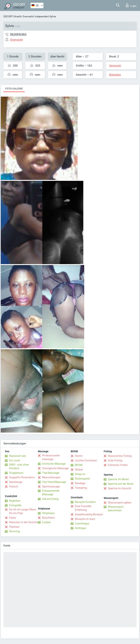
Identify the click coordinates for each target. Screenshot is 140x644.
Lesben (46, 522)
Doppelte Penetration (22, 477)
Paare (13, 518)
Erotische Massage (54, 464)
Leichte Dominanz (86, 460)
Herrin (79, 456)
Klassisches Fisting (120, 456)
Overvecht (28, 16)
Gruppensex (16, 473)
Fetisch (14, 487)
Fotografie (15, 505)
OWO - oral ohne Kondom (19, 466)
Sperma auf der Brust (121, 484)
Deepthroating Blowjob (89, 514)
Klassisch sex (17, 456)
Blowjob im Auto (85, 519)
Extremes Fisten (118, 465)
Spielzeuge (16, 482)
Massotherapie (51, 477)
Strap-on (80, 474)
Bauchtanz (48, 518)
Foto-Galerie (14, 89)
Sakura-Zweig (50, 499)
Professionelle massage (51, 457)
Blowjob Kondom (85, 502)
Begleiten (15, 501)
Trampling (81, 488)
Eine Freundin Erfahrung (83, 508)
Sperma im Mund (118, 479)
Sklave (79, 470)
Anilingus (81, 528)
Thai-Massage (51, 473)
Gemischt (115, 66)
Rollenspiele (82, 479)
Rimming (14, 531)
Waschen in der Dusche (23, 522)
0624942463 (18, 34)
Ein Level (15, 460)
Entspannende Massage (51, 493)
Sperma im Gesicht (119, 488)
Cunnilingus (82, 524)
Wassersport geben (120, 503)
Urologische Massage (55, 468)
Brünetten (115, 75)
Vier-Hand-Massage (54, 482)
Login (131, 5)
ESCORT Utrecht (13, 16)
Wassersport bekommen (116, 509)
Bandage (80, 483)
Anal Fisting (115, 460)
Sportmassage (51, 487)
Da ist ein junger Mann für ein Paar (23, 511)
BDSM (79, 465)
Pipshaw (14, 527)
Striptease (48, 513)
